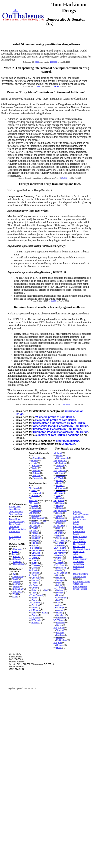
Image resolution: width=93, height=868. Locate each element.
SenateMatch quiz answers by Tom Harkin (59, 423)
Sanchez (61, 615)
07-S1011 (65, 178)
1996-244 (55, 86)
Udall (36, 513)
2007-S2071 (67, 404)
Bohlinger (61, 491)
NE (55, 500)
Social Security (80, 559)
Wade (34, 528)
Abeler (59, 468)
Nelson (16, 586)
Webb (15, 594)
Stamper (60, 580)
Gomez (35, 615)
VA (55, 620)
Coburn (36, 473)
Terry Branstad (16, 512)
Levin (15, 554)
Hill (44, 520)
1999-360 (53, 62)
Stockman (61, 618)
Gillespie (60, 623)
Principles (78, 556)
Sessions (33, 500)
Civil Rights (79, 517)
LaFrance (36, 510)
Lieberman (18, 576)
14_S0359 (52, 301)
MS (55, 471)
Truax (34, 583)
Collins (36, 618)
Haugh (59, 498)
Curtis (59, 483)
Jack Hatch (14, 509)
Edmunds (61, 488)
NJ (55, 525)
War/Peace (78, 566)
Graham (64, 573)
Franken (62, 461)
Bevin (34, 598)
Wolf (46, 590)
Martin (59, 523)
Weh (59, 535)
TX (55, 608)
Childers (60, 473)
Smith (59, 515)
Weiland (60, 590)
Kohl (15, 596)
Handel (35, 543)
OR (55, 553)
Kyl (14, 574)
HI (30, 548)
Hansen (35, 580)
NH (55, 510)
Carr (58, 603)
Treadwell (36, 493)
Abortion (77, 512)
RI (55, 560)
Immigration (79, 551)
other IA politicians (68, 441)
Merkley (62, 553)
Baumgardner (38, 518)
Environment (79, 532)
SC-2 (56, 565)
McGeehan (62, 640)
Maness (35, 608)
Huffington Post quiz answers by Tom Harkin (61, 432)
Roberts (37, 585)
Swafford (36, 535)
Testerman (61, 520)
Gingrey (35, 540)
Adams (60, 605)
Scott (62, 565)
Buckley (60, 633)
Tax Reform (79, 561)
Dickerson (61, 568)
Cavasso (36, 553)
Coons (36, 525)
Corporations (79, 519)
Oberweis (36, 578)
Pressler (60, 593)
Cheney (60, 645)
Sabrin (59, 530)
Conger (60, 558)
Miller (34, 491)
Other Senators (80, 574)
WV (55, 628)
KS (30, 585)
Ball (58, 600)
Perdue (35, 533)
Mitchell (35, 573)
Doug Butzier (15, 524)
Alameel (60, 610)
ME (30, 618)
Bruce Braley (15, 519)
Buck (34, 520)
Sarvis (59, 625)
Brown (59, 513)
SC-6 (56, 573)
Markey (37, 610)
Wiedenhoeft (62, 458)
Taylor (34, 593)
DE (30, 525)
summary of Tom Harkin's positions (57, 435)
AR (30, 503)
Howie (59, 595)
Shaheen (62, 510)
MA (30, 610)
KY (30, 595)
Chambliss (18, 549)
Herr (34, 613)
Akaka (15, 579)
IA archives (68, 444)
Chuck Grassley (17, 522)
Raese (59, 638)
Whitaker (36, 565)
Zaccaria (60, 563)
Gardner (35, 515)
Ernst (34, 560)
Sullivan (35, 495)
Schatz (35, 548)
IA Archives (14, 539)
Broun (34, 545)
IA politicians (15, 537)
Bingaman (18, 589)
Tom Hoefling (15, 514)
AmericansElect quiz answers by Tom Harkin (61, 426)
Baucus (16, 556)
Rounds (61, 588)
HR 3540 (37, 86)
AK (30, 488)
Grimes (35, 600)
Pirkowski (36, 555)
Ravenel (60, 578)
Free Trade (78, 539)
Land (60, 453)
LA (30, 603)
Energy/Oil (78, 529)
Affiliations (78, 584)
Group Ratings (80, 589)
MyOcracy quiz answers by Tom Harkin (57, 429)
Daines (60, 481)
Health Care (79, 547)
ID (30, 570)
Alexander (62, 598)
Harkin (15, 551)
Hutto (59, 575)
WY (55, 643)
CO (30, 513)
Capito (61, 628)
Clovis (34, 568)
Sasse (61, 500)
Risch (35, 570)
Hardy (59, 648)
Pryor (35, 503)
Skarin (45, 613)
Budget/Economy (81, 514)
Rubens (60, 518)
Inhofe (63, 548)
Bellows (35, 623)
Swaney (35, 508)
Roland (60, 613)
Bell (58, 528)
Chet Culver (15, 507)
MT (55, 478)
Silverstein (61, 550)
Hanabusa (36, 550)
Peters (59, 456)
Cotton (35, 505)
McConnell (38, 595)
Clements (61, 538)
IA (30, 558)
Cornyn (61, 608)
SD (55, 588)
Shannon (61, 545)
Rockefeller (19, 564)
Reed (59, 560)
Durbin (35, 575)
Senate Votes (80, 576)
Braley (35, 558)
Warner (61, 620)
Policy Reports (80, 586)
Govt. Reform (80, 542)
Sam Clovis (15, 532)
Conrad (16, 584)
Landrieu (37, 603)
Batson (35, 590)
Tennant (60, 630)
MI (55, 453)
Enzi (60, 643)
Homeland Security (82, 549)
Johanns (17, 559)
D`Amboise (37, 620)
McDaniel (61, 476)
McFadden (61, 463)
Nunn (36, 530)
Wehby (60, 555)
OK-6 (56, 548)
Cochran (62, 471)
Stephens (36, 523)
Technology (79, 564)
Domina (60, 503)
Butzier (35, 563)
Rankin (60, 486)
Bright (59, 585)
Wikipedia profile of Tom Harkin (55, 417)
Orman (35, 588)
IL (30, 575)
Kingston (36, 538)
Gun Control (79, 544)
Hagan (61, 493)
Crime (76, 522)
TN (55, 598)
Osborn (60, 508)
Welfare (77, 569)
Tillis (58, 495)
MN (55, 461)
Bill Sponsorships (81, 581)
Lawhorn (60, 635)
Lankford (64, 540)
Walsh (35, 468)
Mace (59, 583)
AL (30, 498)
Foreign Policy (80, 537)
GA (30, 530)
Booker (61, 525)
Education (78, 527)
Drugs (76, 524)
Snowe (16, 581)
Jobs (75, 554)
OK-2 (56, 540)
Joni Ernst (14, 527)
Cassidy (35, 605)
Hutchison (17, 591)
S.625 (37, 62)
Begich (36, 488)
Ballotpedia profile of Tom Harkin (56, 420)
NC (55, 493)
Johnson (17, 561)
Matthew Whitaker (18, 529)
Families (77, 534)
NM (55, 533)
